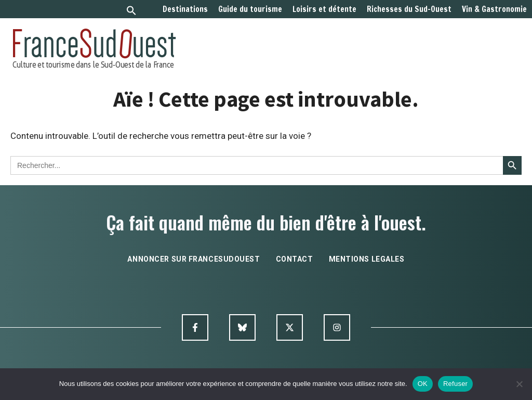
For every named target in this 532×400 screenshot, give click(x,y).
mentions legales (367, 259)
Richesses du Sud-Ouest (409, 9)
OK (423, 384)
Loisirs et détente (324, 9)
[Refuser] (519, 384)
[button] (131, 12)
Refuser (455, 384)
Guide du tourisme (250, 9)
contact (295, 259)
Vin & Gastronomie (494, 9)
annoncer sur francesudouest (194, 259)
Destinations (185, 9)
